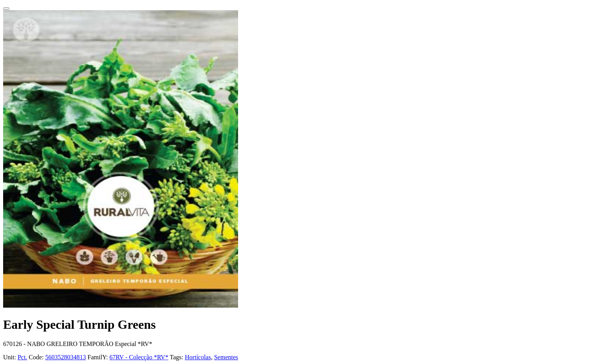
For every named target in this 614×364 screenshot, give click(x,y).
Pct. (22, 357)
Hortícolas (198, 357)
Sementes (226, 357)
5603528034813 (66, 357)
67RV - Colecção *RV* (139, 357)
